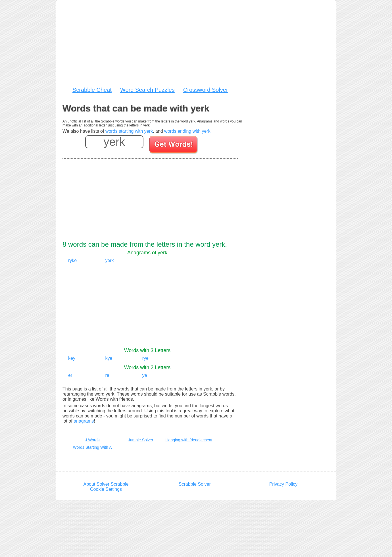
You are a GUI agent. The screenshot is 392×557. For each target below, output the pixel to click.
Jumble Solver (141, 440)
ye (145, 375)
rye (145, 358)
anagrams (84, 421)
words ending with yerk (187, 131)
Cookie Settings (106, 489)
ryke (72, 260)
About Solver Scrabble (106, 484)
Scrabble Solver (195, 484)
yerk (109, 260)
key (72, 358)
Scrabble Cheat (92, 90)
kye (109, 358)
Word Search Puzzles (147, 90)
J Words (92, 440)
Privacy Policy (283, 484)
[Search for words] (174, 146)
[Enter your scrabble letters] (114, 142)
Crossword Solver (206, 90)
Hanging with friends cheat (189, 440)
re (107, 375)
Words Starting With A (92, 447)
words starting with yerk (129, 131)
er (70, 375)
